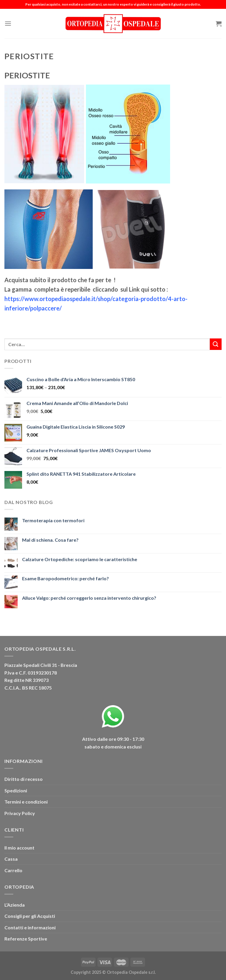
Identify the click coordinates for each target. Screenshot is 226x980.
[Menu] (8, 23)
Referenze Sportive (26, 939)
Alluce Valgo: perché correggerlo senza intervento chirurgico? (89, 598)
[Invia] (216, 344)
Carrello (13, 870)
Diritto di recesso (24, 779)
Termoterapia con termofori (53, 520)
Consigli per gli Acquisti (30, 916)
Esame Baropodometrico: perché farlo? (65, 578)
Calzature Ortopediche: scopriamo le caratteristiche (80, 559)
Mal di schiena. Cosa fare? (50, 540)
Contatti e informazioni (30, 927)
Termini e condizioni (26, 802)
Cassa (11, 859)
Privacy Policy (20, 813)
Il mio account (19, 848)
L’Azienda (15, 905)
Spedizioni (16, 790)
